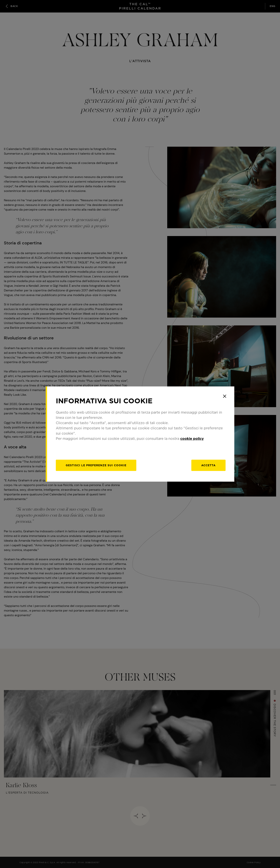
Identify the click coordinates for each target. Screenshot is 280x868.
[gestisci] (96, 465)
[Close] (225, 396)
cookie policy (192, 439)
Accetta (208, 465)
